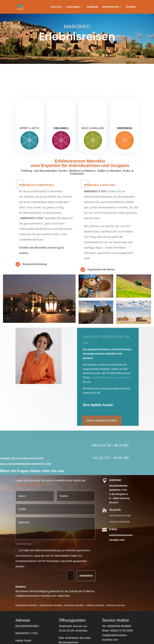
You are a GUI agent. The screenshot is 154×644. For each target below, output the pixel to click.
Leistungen (73, 7)
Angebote (92, 7)
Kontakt (131, 7)
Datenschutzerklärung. (29, 485)
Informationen (111, 7)
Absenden (86, 576)
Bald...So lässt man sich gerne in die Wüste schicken (83, 85)
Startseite (56, 7)
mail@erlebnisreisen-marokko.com (111, 378)
